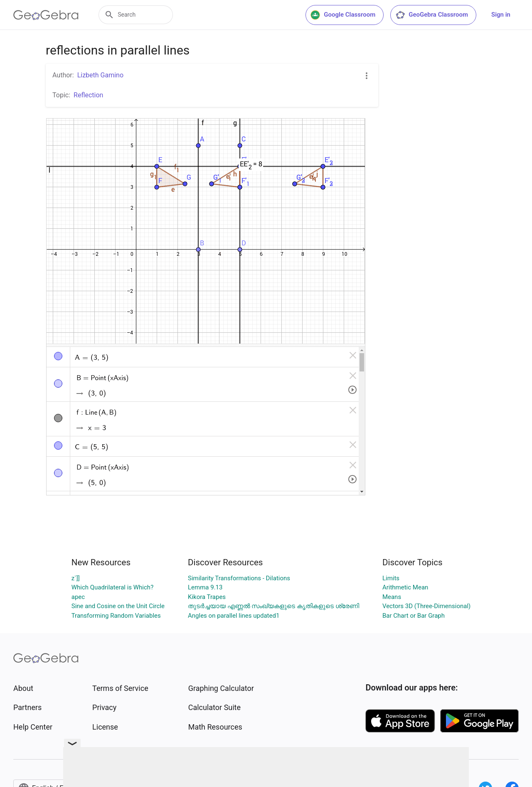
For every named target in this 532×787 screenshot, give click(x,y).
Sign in (501, 15)
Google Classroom (343, 15)
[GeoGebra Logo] (46, 15)
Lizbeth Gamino (100, 75)
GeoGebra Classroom (432, 15)
